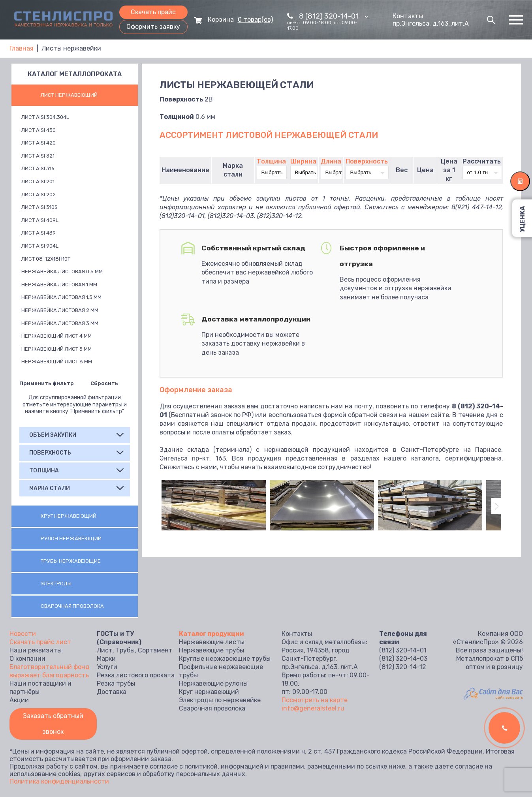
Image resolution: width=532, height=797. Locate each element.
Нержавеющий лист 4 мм (56, 336)
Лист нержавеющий (69, 95)
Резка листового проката (136, 675)
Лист (105, 650)
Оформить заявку (153, 27)
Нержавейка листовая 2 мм (60, 310)
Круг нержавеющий (69, 516)
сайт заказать (509, 697)
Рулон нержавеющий (71, 539)
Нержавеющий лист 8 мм (57, 362)
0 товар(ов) (255, 20)
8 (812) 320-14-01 (334, 16)
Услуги (107, 667)
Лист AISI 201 (38, 181)
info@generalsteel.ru (313, 708)
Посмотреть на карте (315, 700)
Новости (23, 634)
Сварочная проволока (72, 606)
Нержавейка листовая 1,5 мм (61, 297)
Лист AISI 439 (39, 233)
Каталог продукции (211, 634)
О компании (27, 659)
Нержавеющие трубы (211, 650)
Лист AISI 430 (39, 130)
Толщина (271, 161)
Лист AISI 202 (39, 195)
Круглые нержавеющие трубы (225, 659)
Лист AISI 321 (38, 156)
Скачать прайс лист (40, 642)
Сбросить (104, 383)
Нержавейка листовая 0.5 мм (62, 272)
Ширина (303, 161)
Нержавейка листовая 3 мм (60, 323)
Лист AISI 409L (40, 220)
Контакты (408, 16)
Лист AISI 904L (40, 246)
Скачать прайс (153, 12)
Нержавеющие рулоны (213, 683)
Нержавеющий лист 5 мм (56, 349)
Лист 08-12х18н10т (46, 259)
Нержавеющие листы (212, 642)
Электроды (56, 584)
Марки (106, 659)
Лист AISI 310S (39, 207)
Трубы (125, 650)
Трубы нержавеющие (71, 561)
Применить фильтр (47, 383)
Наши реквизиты (36, 650)
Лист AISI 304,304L (45, 117)
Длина (331, 161)
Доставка (112, 692)
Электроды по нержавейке (220, 700)
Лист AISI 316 (38, 168)
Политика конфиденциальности (59, 781)
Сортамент (155, 650)
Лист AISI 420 (39, 143)
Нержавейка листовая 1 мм (59, 285)
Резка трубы (116, 683)
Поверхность (367, 161)
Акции (19, 700)
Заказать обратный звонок (53, 724)
